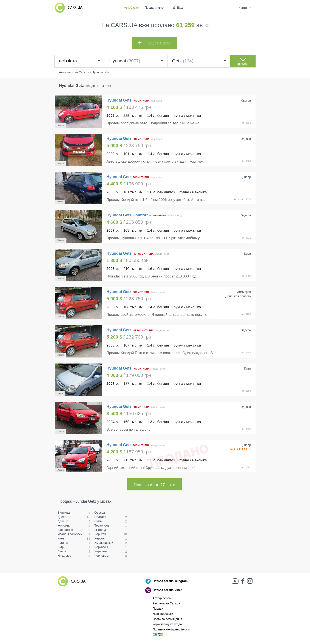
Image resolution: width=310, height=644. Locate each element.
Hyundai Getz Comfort (127, 215)
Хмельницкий (104, 543)
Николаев (64, 556)
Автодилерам (162, 598)
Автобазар (131, 8)
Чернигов (101, 551)
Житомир (64, 525)
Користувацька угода (167, 624)
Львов (62, 551)
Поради (158, 609)
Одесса (99, 513)
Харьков (100, 534)
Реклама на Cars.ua (166, 603)
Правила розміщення (167, 619)
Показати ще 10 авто (154, 484)
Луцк (61, 547)
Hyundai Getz (120, 100)
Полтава (100, 517)
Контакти (245, 8)
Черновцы (101, 556)
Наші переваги (163, 614)
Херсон (99, 538)
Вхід (178, 8)
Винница (64, 513)
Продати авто (154, 8)
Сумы (98, 521)
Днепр (62, 517)
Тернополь (102, 525)
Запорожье (65, 530)
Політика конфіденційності (171, 629)
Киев (61, 538)
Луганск (63, 543)
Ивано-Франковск (70, 534)
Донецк (63, 521)
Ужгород (100, 530)
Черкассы (101, 547)
